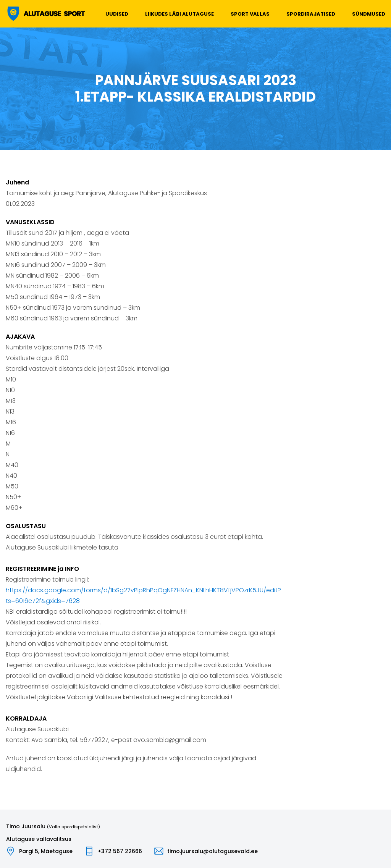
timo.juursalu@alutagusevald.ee (212, 851)
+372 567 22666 (120, 851)
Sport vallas (250, 14)
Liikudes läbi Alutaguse (179, 14)
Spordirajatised (311, 14)
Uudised (117, 14)
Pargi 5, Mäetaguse (46, 851)
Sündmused (369, 14)
